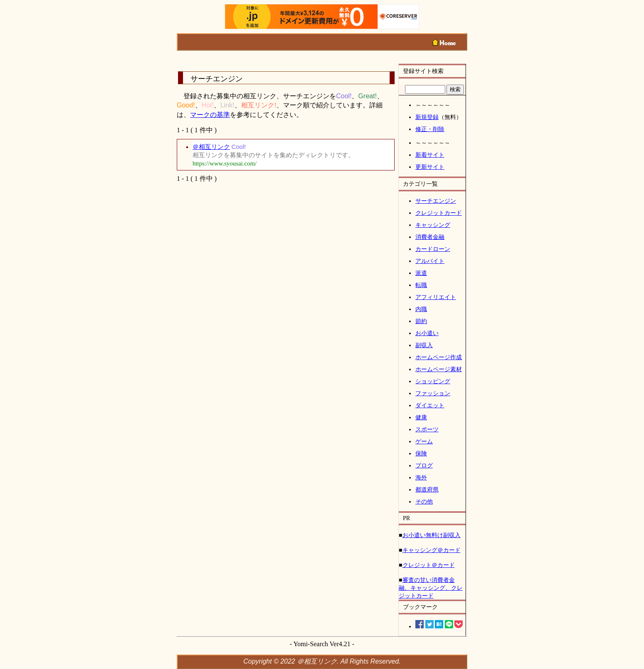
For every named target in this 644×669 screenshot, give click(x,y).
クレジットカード (439, 213)
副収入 (424, 345)
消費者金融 (430, 237)
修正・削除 (430, 129)
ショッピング (433, 381)
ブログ (424, 465)
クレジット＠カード (429, 565)
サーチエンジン (436, 201)
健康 (421, 417)
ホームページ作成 (439, 357)
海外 (421, 477)
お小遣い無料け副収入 (432, 535)
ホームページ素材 (439, 369)
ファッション (433, 393)
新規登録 (427, 117)
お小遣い (427, 333)
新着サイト (430, 155)
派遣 (421, 273)
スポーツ (427, 429)
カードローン (433, 249)
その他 (424, 501)
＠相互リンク (211, 147)
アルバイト (430, 261)
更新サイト (430, 167)
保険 (421, 453)
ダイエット (430, 405)
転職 (421, 285)
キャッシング (433, 225)
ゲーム (424, 441)
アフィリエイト (436, 297)
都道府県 (427, 489)
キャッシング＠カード (432, 550)
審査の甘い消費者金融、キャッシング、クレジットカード (431, 588)
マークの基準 (210, 115)
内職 (421, 309)
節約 (421, 321)
